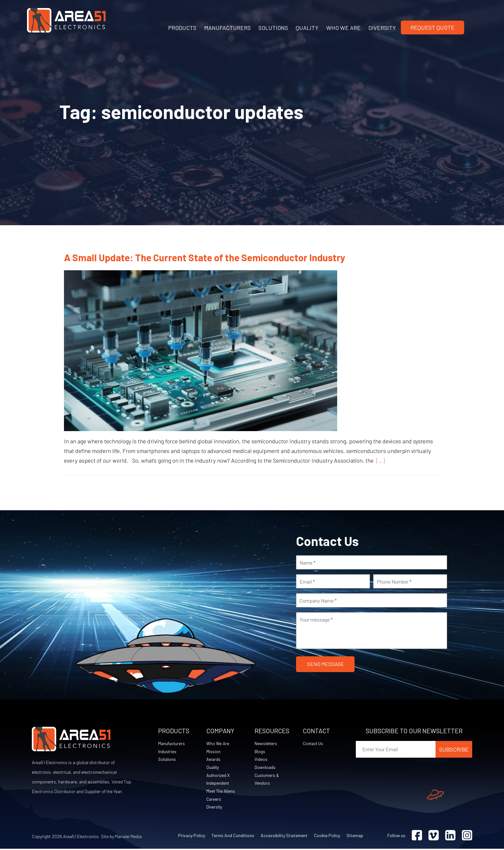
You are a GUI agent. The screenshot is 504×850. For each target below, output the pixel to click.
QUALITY (307, 28)
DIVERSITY (382, 28)
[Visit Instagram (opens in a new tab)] (467, 837)
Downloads (265, 768)
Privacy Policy (192, 837)
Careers (214, 800)
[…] (379, 460)
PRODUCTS (182, 28)
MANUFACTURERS (227, 28)
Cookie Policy (327, 837)
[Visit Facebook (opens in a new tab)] (417, 837)
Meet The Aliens (221, 792)
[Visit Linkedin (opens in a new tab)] (450, 837)
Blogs (260, 752)
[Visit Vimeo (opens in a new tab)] (434, 837)
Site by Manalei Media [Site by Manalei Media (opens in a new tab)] (121, 838)
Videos (261, 760)
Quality (213, 768)
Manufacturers (172, 744)
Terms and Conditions (233, 837)
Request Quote (432, 27)
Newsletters (266, 744)
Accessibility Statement (284, 837)
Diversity (215, 808)
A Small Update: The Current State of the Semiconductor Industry (205, 257)
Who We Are (218, 744)
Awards (214, 760)
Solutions (167, 760)
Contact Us (314, 744)
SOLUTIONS (273, 28)
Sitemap (355, 837)
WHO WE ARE (343, 28)
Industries (168, 752)
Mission (213, 752)
